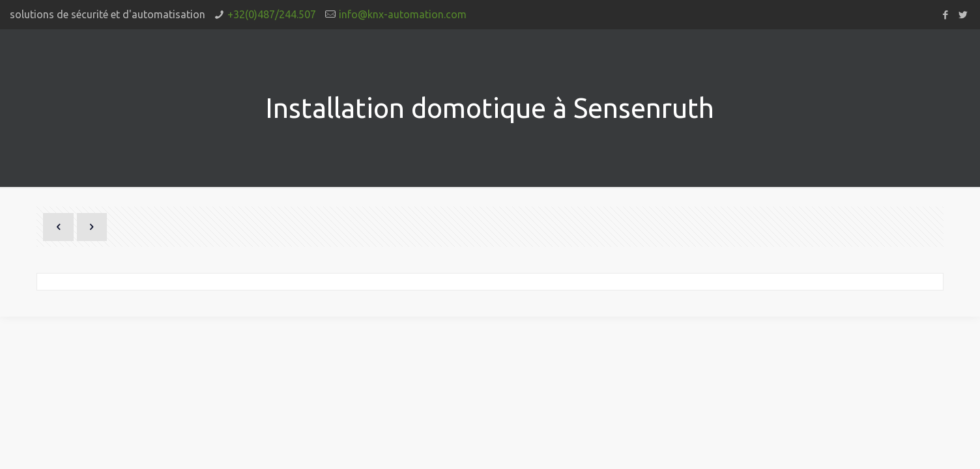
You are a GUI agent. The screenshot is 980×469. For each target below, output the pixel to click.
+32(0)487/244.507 (272, 14)
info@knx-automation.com (403, 14)
